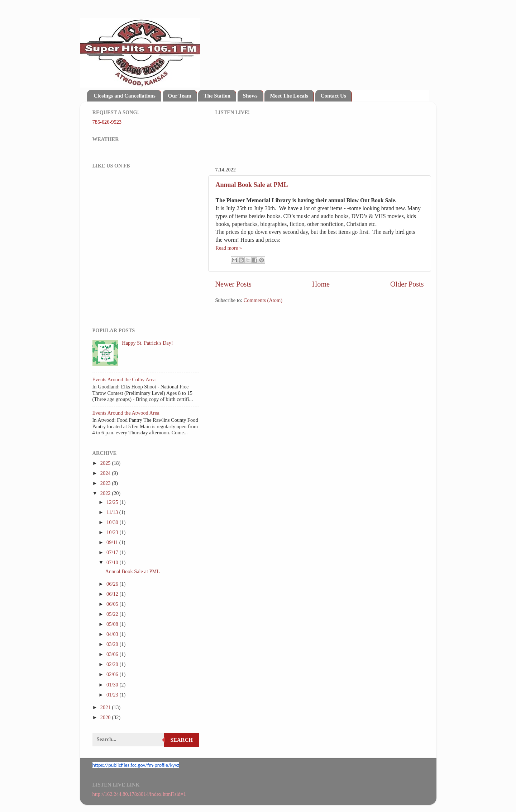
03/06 (113, 654)
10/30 (113, 522)
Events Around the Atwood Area (126, 413)
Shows (250, 96)
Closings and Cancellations (125, 96)
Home (321, 284)
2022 (106, 493)
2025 (106, 463)
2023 (106, 483)
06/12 (113, 594)
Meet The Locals (289, 96)
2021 (106, 707)
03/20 (113, 644)
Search (181, 740)
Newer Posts (233, 284)
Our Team (180, 96)
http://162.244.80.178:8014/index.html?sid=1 (139, 794)
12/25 (113, 502)
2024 (106, 473)
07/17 (113, 552)
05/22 (113, 614)
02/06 (113, 674)
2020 (106, 717)
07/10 (113, 562)
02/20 (113, 664)
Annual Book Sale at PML (252, 185)
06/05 (113, 604)
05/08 (113, 624)
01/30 (113, 685)
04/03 (113, 634)
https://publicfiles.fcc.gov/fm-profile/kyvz (136, 765)
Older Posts (407, 284)
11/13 (113, 512)
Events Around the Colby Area (124, 379)
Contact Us (333, 96)
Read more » (229, 248)
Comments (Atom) (263, 300)
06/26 (113, 584)
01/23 (113, 695)
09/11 (113, 542)
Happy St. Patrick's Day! (147, 343)
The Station (217, 96)
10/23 (113, 532)
